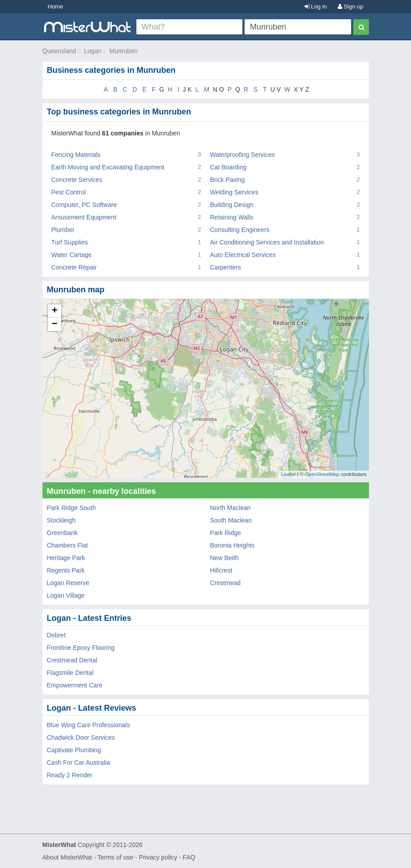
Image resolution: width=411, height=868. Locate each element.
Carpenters (226, 267)
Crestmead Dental (72, 660)
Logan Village (66, 595)
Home (56, 6)
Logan (93, 51)
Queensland (59, 51)
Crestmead (225, 583)
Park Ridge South (72, 508)
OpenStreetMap (322, 474)
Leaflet (288, 474)
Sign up (351, 6)
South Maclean (231, 520)
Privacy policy (158, 857)
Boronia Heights (233, 545)
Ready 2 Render (70, 775)
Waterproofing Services (243, 155)
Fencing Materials (76, 155)
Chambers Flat (68, 545)
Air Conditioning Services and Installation (267, 242)
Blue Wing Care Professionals (89, 725)
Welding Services (234, 192)
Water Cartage (72, 255)
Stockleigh (61, 520)
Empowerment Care (75, 685)
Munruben (124, 51)
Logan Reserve (68, 583)
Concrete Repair (74, 267)
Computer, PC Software (84, 205)
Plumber (63, 230)
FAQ (189, 857)
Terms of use (115, 857)
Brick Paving (228, 180)
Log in (316, 6)
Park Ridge (226, 533)
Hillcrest (221, 570)
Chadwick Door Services (81, 737)
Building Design (232, 205)
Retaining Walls (232, 217)
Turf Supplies (70, 242)
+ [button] (54, 311)
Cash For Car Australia (79, 763)
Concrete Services (77, 180)
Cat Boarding (229, 167)
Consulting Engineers (240, 230)
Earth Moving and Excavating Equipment (108, 167)
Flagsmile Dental (70, 673)
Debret (56, 635)
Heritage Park (66, 558)
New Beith (225, 558)
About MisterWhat (67, 857)
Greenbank (62, 533)
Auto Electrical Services (243, 255)
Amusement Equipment (84, 217)
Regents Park (66, 570)
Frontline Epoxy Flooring (81, 648)
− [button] (54, 324)
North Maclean (231, 508)
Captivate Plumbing (74, 750)
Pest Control (69, 192)
